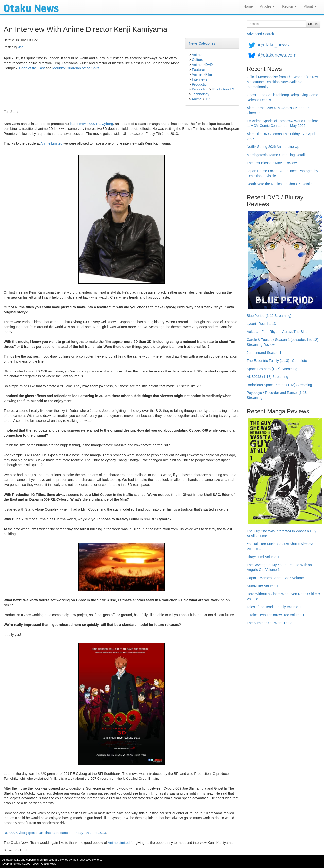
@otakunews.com (277, 55)
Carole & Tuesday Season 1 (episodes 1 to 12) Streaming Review (282, 342)
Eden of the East (32, 68)
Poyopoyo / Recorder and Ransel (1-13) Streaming (277, 395)
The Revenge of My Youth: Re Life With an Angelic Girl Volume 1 (279, 567)
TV (208, 99)
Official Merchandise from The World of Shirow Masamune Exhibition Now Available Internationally (282, 82)
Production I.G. (224, 89)
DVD (209, 65)
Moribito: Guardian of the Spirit (76, 68)
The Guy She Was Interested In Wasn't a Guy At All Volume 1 (281, 533)
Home (248, 6)
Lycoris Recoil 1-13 (261, 324)
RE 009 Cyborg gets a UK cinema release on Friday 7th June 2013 (55, 833)
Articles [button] (267, 6)
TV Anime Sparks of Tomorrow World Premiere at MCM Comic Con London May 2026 (282, 123)
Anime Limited (51, 143)
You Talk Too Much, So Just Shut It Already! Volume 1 (280, 546)
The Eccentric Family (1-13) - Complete (277, 361)
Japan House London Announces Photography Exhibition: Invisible (282, 173)
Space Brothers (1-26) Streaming (272, 369)
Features (199, 70)
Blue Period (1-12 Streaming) (269, 316)
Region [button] (289, 6)
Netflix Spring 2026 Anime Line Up (273, 147)
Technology (201, 94)
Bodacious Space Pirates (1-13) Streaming (279, 385)
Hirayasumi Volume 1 (263, 557)
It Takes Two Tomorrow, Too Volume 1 (275, 615)
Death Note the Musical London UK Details (279, 184)
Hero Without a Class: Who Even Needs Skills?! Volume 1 (283, 596)
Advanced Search (260, 34)
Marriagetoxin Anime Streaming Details (276, 155)
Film (209, 74)
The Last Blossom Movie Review (272, 163)
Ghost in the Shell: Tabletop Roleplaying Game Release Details (282, 97)
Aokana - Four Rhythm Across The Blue (277, 332)
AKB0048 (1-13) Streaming (267, 377)
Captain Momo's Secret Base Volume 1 (277, 578)
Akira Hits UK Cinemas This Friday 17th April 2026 (281, 136)
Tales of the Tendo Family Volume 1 (274, 607)
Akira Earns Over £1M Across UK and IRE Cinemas (279, 110)
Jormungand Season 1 (264, 353)
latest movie (79, 124)
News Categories (202, 43)
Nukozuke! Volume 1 (262, 586)
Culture (197, 60)
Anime (197, 55)
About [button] (310, 6)
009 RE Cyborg (101, 124)
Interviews (200, 79)
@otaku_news (273, 45)
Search (313, 24)
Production (200, 84)
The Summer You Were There (269, 623)
